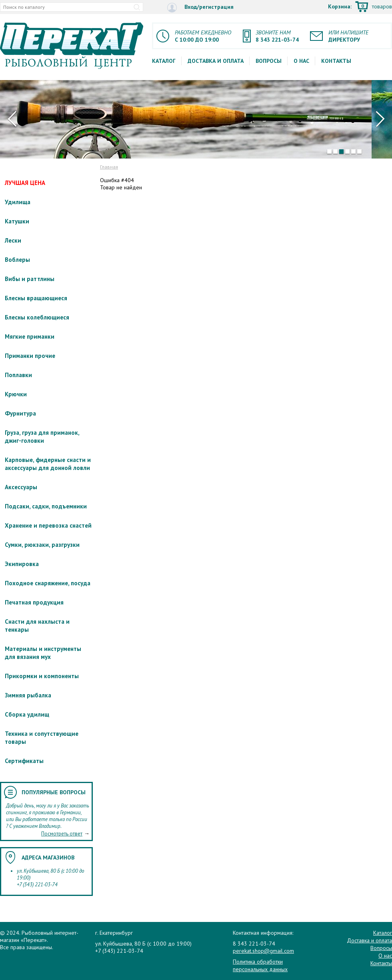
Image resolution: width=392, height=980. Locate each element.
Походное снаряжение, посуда (48, 583)
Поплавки (18, 375)
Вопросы (269, 61)
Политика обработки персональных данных (260, 965)
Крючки (16, 394)
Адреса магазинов (48, 857)
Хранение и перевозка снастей (48, 525)
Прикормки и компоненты (42, 676)
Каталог (164, 61)
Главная (109, 167)
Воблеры (17, 260)
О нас (301, 61)
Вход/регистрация (200, 7)
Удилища (18, 202)
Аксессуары (21, 487)
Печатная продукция (34, 602)
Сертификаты (24, 761)
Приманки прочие (30, 356)
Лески (13, 240)
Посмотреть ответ (62, 834)
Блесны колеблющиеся (37, 317)
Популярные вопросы (54, 792)
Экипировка (22, 564)
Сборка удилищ (27, 714)
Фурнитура (20, 413)
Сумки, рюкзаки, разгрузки (42, 545)
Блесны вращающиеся (36, 298)
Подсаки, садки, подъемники (46, 506)
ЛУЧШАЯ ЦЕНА (25, 183)
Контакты (336, 61)
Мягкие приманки (30, 336)
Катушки (17, 221)
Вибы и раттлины (30, 279)
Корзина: (360, 7)
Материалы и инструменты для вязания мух (43, 653)
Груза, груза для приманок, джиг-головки (42, 437)
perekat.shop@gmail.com (263, 951)
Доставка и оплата (216, 61)
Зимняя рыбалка (28, 695)
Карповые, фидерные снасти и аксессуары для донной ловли (48, 464)
